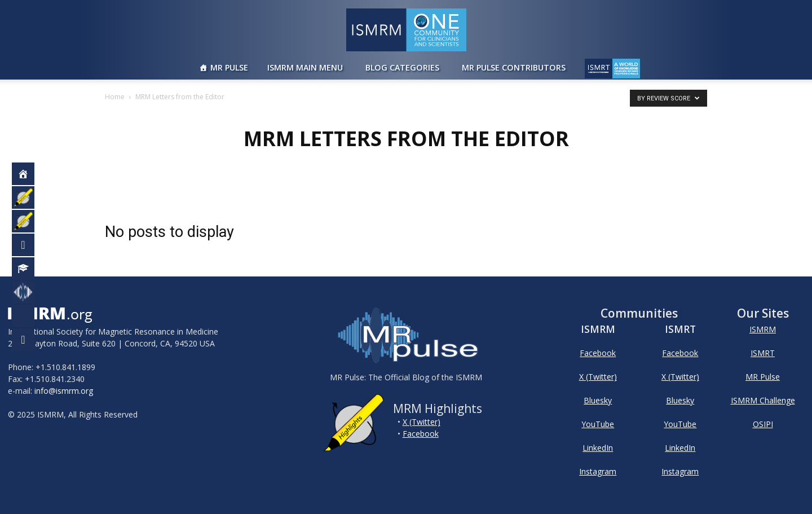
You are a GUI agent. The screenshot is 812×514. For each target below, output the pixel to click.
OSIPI (763, 424)
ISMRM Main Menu (305, 67)
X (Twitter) (422, 422)
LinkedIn (598, 448)
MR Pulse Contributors (514, 67)
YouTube (598, 424)
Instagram (598, 471)
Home (115, 97)
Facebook (421, 434)
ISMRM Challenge (763, 400)
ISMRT (763, 353)
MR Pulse (229, 67)
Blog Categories (402, 67)
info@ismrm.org (64, 391)
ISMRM (763, 329)
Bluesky (598, 400)
